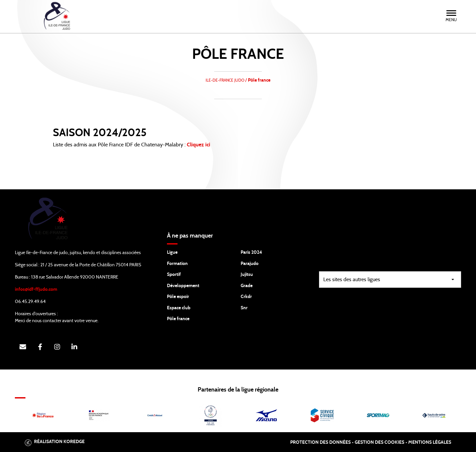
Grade (247, 286)
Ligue (172, 252)
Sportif (174, 275)
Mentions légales (430, 442)
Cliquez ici (199, 145)
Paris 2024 (251, 252)
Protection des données (320, 442)
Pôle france (178, 319)
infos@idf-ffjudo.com (36, 289)
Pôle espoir (178, 297)
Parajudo (250, 264)
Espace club (179, 308)
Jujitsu (247, 275)
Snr (244, 308)
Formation (177, 264)
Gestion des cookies (379, 442)
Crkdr (246, 297)
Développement (183, 286)
